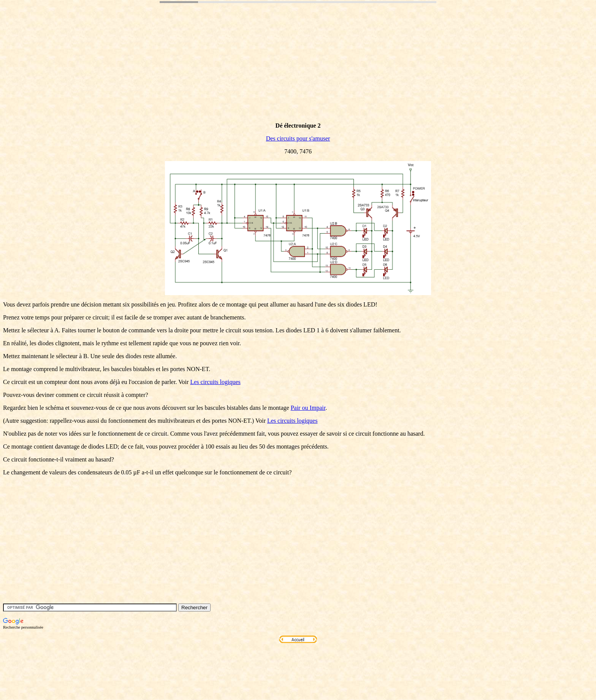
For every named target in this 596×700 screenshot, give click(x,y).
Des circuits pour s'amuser (298, 138)
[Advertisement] (141, 73)
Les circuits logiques (215, 382)
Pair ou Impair (308, 408)
